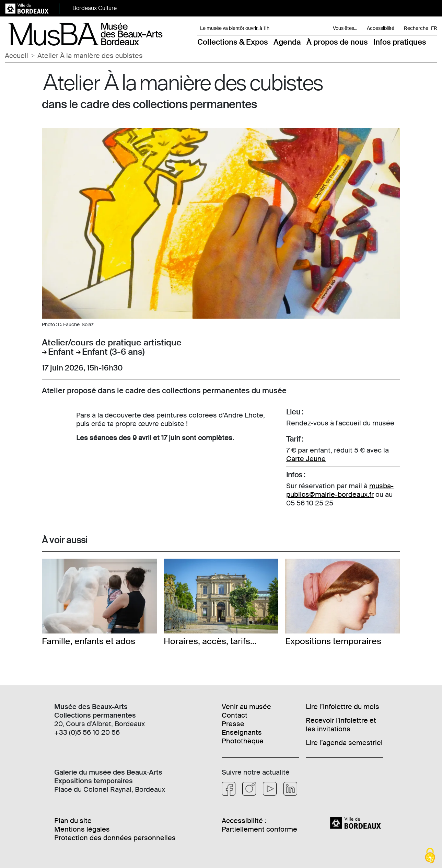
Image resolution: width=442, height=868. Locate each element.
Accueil (16, 56)
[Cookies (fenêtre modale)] (430, 856)
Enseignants (242, 732)
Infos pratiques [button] (400, 42)
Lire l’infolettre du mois (342, 707)
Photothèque (243, 741)
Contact (235, 715)
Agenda (287, 42)
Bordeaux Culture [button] (95, 8)
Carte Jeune (306, 459)
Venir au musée (246, 707)
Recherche (416, 28)
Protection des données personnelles (115, 838)
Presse (233, 724)
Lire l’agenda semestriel (344, 743)
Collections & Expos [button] (233, 42)
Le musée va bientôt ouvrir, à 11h (235, 28)
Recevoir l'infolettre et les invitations (341, 725)
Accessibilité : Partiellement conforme (259, 825)
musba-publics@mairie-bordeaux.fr (340, 490)
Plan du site (73, 821)
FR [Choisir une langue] (434, 28)
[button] (433, 42)
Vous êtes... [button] (345, 28)
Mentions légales (82, 829)
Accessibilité (381, 28)
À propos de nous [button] (337, 42)
